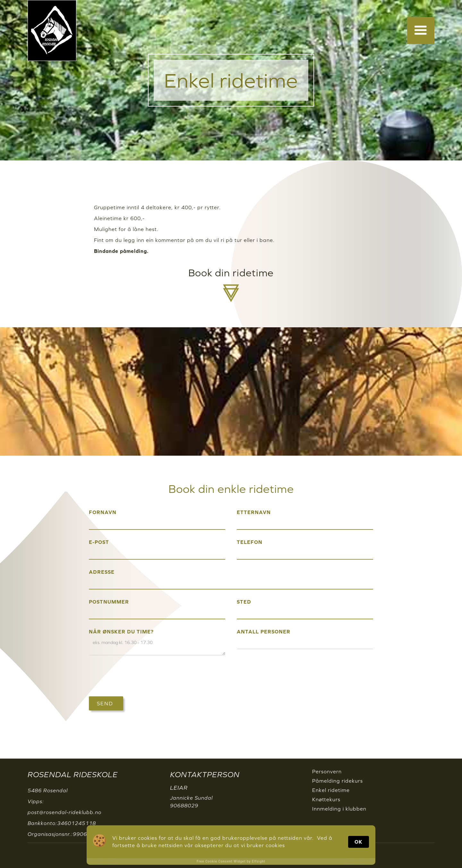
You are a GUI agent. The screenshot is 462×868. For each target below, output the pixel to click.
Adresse (102, 572)
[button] (421, 30)
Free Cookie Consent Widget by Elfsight (231, 861)
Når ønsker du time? (121, 632)
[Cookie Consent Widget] (231, 845)
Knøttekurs (326, 799)
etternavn (254, 512)
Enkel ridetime (331, 790)
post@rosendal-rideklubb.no (64, 812)
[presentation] (138, 676)
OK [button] (359, 842)
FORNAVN (103, 512)
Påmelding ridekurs (338, 781)
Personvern (327, 771)
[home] (52, 30)
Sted (244, 602)
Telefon (250, 542)
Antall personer (264, 632)
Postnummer (109, 602)
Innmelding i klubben (339, 809)
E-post (99, 542)
